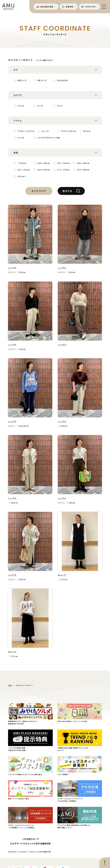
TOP (10, 685)
